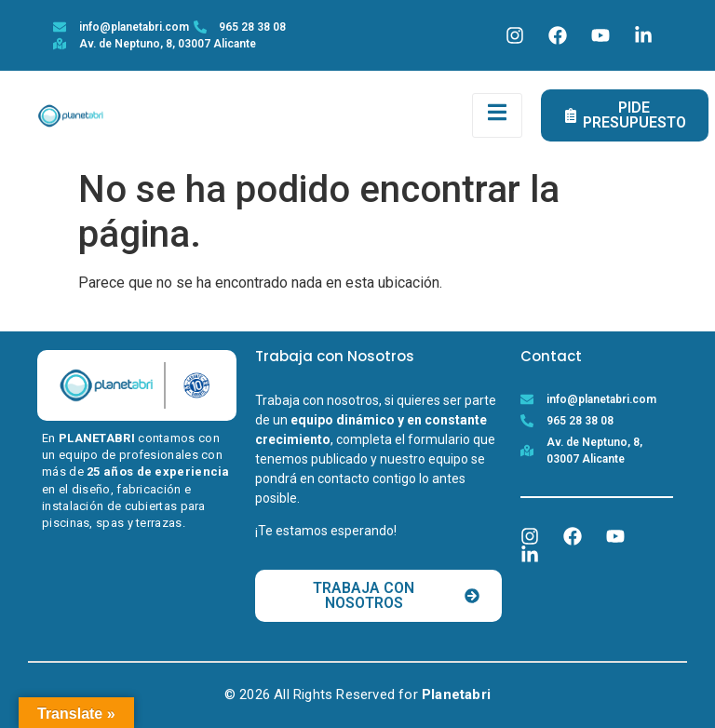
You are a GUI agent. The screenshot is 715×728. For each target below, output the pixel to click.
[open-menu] (497, 115)
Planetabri (456, 694)
